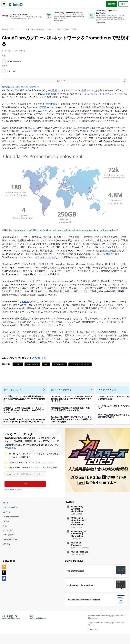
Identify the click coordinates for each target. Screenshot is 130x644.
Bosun (6, 294)
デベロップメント (14, 394)
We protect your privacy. (14, 495)
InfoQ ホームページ (10, 29)
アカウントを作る (11, 514)
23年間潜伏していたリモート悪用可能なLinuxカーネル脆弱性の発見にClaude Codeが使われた (25, 403)
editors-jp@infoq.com (39, 627)
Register (110, 3)
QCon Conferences (12, 523)
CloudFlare (51, 94)
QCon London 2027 (80, 559)
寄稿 (6, 533)
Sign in (122, 3)
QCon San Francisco (76, 551)
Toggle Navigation (5, 3)
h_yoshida (12, 71)
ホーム (7, 510)
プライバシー (92, 638)
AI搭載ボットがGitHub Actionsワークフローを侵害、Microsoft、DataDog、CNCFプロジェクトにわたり (25, 415)
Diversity (8, 551)
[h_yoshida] (5, 71)
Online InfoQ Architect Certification (77, 516)
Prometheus (52, 104)
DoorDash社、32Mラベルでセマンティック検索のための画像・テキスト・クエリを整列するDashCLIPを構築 (73, 424)
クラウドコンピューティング (81, 367)
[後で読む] (20, 81)
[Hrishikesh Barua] (5, 61)
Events (7, 528)
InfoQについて (10, 542)
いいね (11, 81)
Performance (60, 367)
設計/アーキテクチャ (63, 394)
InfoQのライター (11, 537)
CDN (47, 367)
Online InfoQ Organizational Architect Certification (78, 528)
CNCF (44, 108)
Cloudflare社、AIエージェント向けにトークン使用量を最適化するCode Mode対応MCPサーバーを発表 (72, 403)
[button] (24, 489)
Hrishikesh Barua (15, 61)
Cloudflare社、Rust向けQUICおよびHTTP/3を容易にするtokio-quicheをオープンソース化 (25, 425)
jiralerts (26, 304)
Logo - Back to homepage (17, 3)
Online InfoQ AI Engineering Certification (78, 541)
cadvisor (120, 253)
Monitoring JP (34, 367)
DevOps (37, 360)
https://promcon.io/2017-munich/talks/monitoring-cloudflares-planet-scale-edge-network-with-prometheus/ (66, 233)
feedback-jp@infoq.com (12, 627)
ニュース (25, 29)
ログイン (8, 519)
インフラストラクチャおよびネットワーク (100, 94)
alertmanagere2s (23, 311)
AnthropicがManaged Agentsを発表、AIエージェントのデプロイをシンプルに (72, 414)
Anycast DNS (85, 131)
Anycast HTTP (31, 135)
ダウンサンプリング (58, 260)
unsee (55, 314)
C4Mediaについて (11, 546)
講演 (56, 91)
